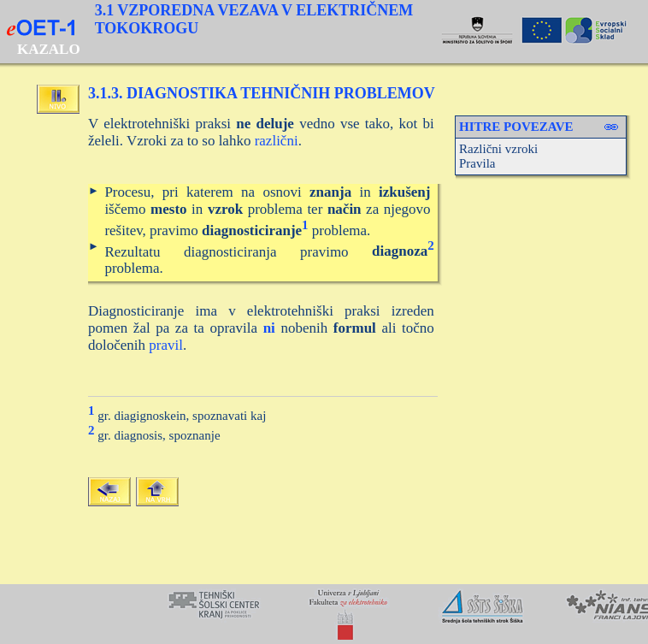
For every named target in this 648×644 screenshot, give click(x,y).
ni (269, 328)
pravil (166, 345)
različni (277, 141)
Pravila (477, 163)
